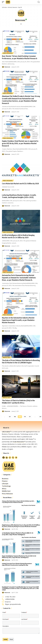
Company (24, 612)
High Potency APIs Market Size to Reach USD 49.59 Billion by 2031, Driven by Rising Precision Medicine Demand (21, 526)
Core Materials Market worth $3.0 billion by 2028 (20, 183)
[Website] (21, 24)
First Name (6, 619)
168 (15, 417)
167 (10, 417)
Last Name (24, 619)
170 (25, 417)
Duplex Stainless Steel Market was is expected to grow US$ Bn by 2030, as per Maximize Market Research (20, 143)
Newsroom (15, 7)
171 (30, 417)
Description (6, 626)
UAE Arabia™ (7, 432)
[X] (13, 458)
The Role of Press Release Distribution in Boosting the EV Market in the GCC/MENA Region (21, 361)
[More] (16, 458)
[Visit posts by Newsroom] (3, 67)
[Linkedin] (7, 458)
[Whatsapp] (10, 458)
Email (4, 612)
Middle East (7, 357)
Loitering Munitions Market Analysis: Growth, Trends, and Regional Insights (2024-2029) (19, 196)
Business (5, 479)
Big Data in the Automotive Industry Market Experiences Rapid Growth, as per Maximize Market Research (18, 320)
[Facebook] (4, 458)
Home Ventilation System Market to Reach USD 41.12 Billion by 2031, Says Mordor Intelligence (19, 557)
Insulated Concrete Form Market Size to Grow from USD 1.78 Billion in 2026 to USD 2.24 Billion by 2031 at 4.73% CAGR (20, 588)
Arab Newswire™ (19, 442)
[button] (4, 2)
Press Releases (8, 53)
